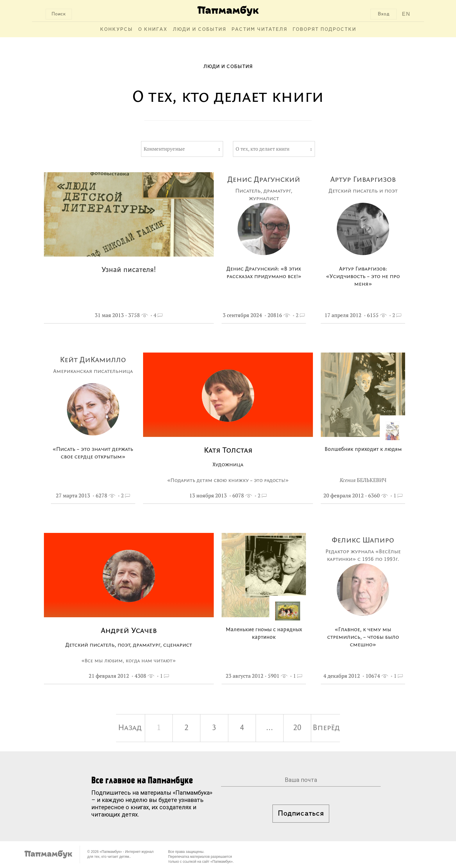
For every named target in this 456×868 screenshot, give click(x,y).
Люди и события (199, 30)
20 (297, 728)
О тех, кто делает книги (262, 149)
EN (406, 14)
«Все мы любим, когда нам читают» (129, 661)
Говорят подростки (324, 30)
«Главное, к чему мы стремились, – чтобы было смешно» (363, 637)
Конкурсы (116, 30)
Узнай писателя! (129, 270)
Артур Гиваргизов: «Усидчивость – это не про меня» (363, 277)
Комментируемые (164, 149)
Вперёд (326, 728)
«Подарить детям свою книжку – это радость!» (228, 481)
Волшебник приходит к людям (363, 450)
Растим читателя (259, 30)
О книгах (153, 30)
